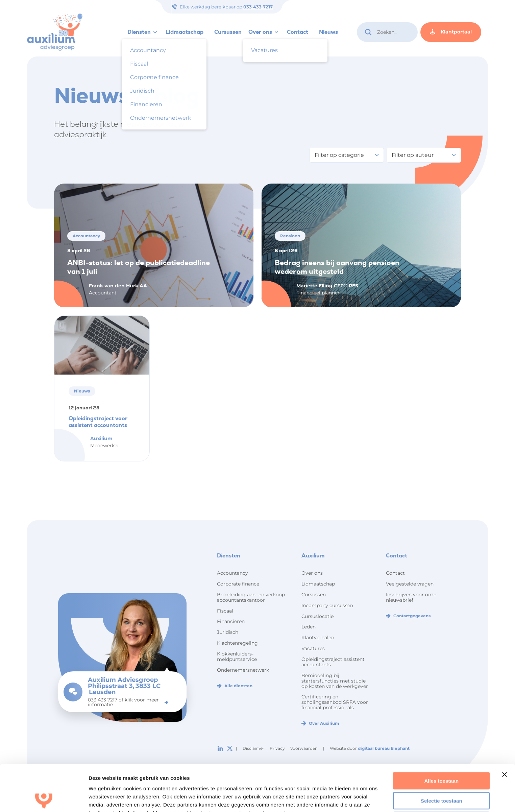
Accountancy (232, 573)
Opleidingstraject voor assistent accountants (98, 422)
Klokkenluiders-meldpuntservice (237, 656)
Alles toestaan (441, 734)
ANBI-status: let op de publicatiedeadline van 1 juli (139, 267)
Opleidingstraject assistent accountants (333, 662)
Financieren (231, 621)
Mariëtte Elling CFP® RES (327, 286)
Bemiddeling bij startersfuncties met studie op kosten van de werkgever (335, 681)
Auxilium (101, 438)
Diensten (139, 32)
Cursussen (228, 32)
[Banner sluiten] (505, 728)
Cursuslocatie (317, 616)
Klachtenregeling (237, 643)
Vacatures (313, 648)
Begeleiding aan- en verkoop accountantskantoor (251, 597)
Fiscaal (225, 611)
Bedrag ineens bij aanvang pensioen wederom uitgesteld (337, 267)
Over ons (260, 32)
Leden (309, 627)
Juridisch (228, 632)
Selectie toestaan (442, 754)
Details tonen (105, 799)
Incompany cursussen (327, 605)
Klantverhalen (318, 638)
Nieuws (328, 32)
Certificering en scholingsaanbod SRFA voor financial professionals (335, 702)
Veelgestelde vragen (410, 584)
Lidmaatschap (185, 32)
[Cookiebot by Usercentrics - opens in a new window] (44, 799)
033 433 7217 (258, 7)
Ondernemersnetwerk (243, 670)
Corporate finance (238, 584)
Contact (298, 32)
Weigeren (442, 774)
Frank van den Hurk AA (118, 286)
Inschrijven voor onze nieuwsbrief (411, 597)
